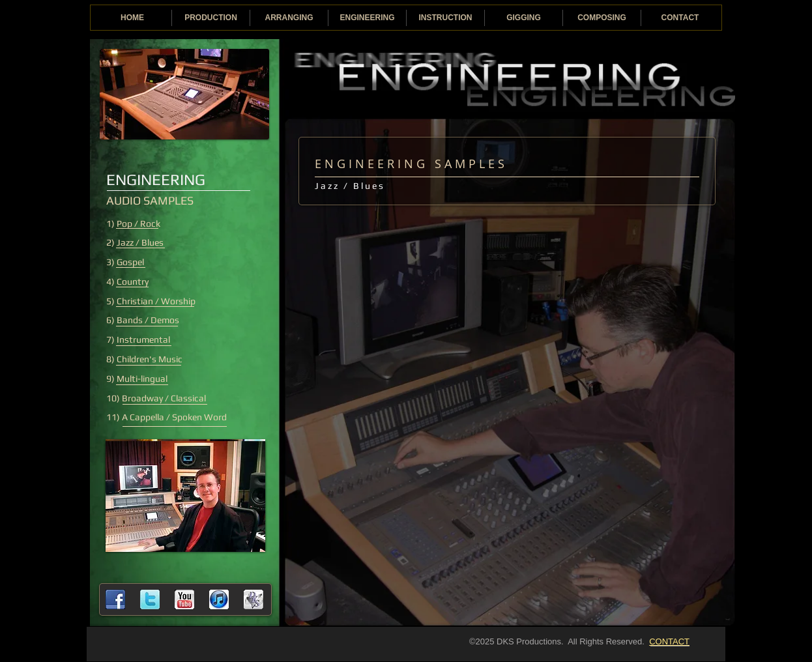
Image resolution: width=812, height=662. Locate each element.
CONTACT (669, 641)
